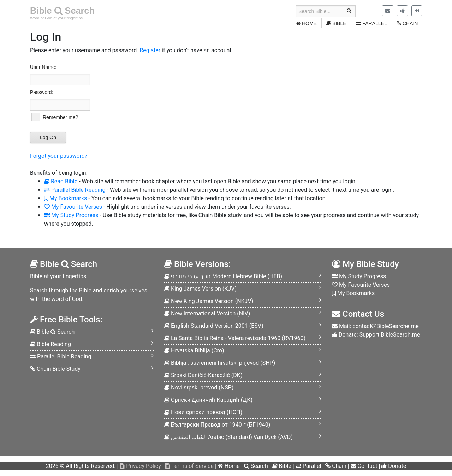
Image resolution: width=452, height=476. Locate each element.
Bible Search (62, 11)
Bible (282, 466)
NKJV (209, 301)
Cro (194, 350)
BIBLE (336, 23)
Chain (336, 466)
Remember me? (60, 117)
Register (150, 50)
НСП (203, 412)
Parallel (308, 466)
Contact (364, 466)
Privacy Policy (140, 466)
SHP (220, 363)
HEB (223, 276)
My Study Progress (71, 215)
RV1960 (235, 338)
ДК (208, 400)
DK (203, 375)
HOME (306, 23)
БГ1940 (217, 425)
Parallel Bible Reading (75, 190)
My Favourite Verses (73, 207)
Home (229, 466)
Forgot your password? (59, 156)
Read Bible (61, 181)
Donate (394, 466)
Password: (41, 92)
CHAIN (407, 23)
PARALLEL (371, 23)
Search (256, 466)
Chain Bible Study (55, 369)
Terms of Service (189, 466)
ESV (214, 326)
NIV (207, 313)
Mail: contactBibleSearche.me (375, 326)
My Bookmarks (66, 198)
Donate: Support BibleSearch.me (376, 335)
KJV (200, 289)
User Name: (43, 67)
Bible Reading (50, 344)
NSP (199, 388)
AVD (228, 437)
